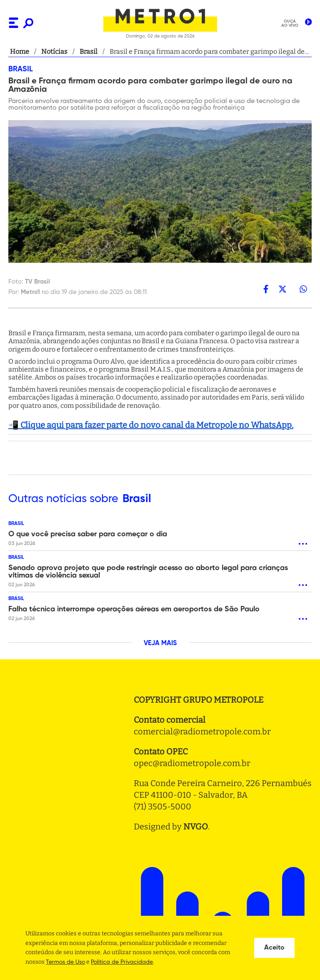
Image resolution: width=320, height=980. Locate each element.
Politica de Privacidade (122, 962)
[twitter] (282, 289)
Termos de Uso (65, 962)
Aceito (274, 948)
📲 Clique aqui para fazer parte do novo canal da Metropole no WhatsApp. (151, 425)
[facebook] (266, 289)
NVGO (196, 827)
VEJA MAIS (160, 643)
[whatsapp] (303, 289)
